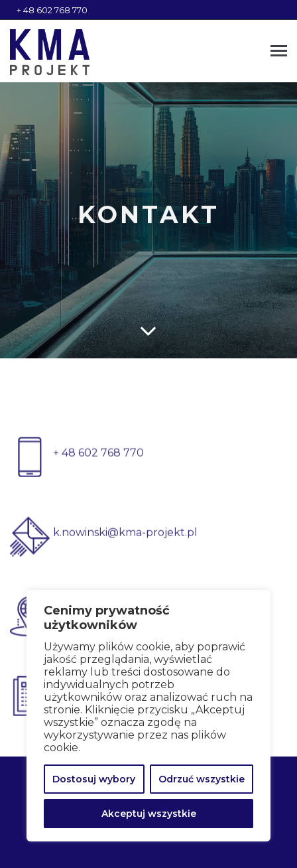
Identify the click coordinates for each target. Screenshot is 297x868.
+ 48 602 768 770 (52, 10)
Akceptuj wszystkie (149, 814)
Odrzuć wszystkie (202, 779)
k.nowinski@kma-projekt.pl (125, 541)
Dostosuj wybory (94, 779)
